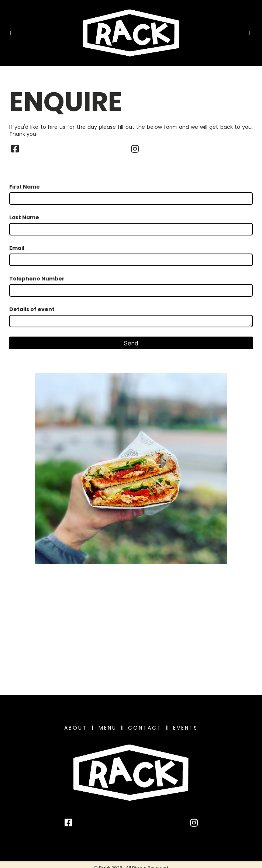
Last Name (24, 218)
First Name (25, 187)
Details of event (32, 309)
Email (17, 248)
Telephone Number (37, 279)
